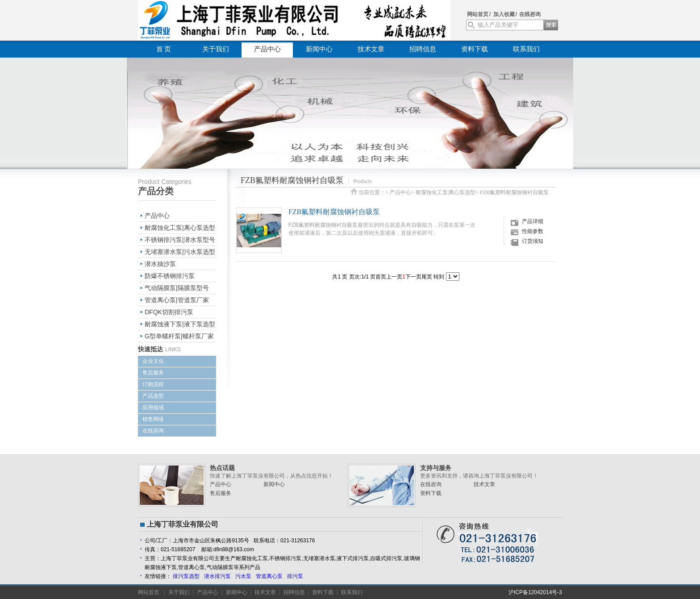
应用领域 (153, 408)
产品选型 (153, 396)
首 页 (164, 49)
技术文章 (371, 49)
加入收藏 (504, 14)
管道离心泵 (269, 576)
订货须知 (533, 241)
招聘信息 (423, 49)
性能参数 (533, 231)
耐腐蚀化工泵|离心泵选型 (180, 228)
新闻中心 (319, 49)
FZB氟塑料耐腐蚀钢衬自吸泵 (514, 192)
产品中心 (267, 49)
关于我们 (216, 49)
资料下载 (475, 49)
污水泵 (243, 576)
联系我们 (526, 49)
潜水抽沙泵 (160, 264)
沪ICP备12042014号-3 (535, 592)
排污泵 (295, 576)
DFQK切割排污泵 (169, 312)
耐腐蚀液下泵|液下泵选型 (180, 324)
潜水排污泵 (217, 576)
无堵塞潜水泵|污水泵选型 (180, 252)
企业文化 (153, 361)
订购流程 (153, 384)
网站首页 (478, 14)
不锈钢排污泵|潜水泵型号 (180, 240)
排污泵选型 (186, 576)
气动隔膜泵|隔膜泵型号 (177, 288)
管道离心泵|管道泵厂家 (177, 300)
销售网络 (153, 419)
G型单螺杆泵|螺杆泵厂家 (179, 336)
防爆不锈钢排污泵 (170, 276)
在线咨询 (530, 14)
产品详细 (533, 221)
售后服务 (153, 373)
